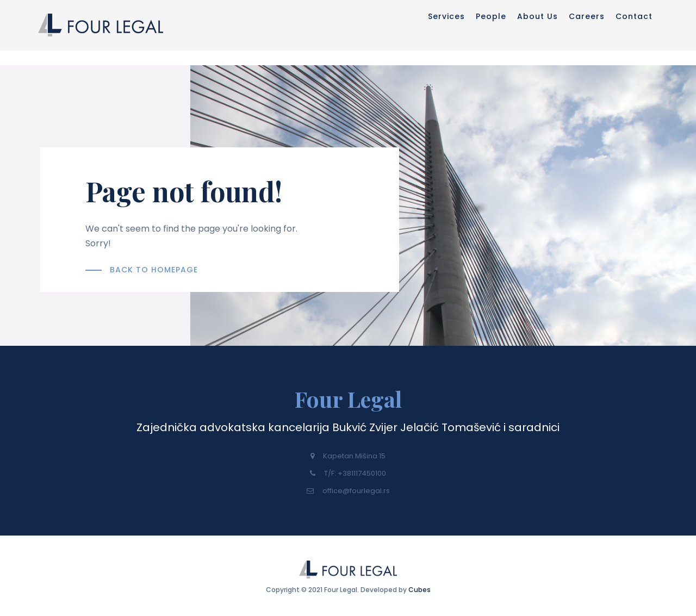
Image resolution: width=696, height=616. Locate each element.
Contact (639, 34)
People (426, 34)
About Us (496, 34)
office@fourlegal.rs (348, 491)
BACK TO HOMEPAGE (154, 270)
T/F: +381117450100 (348, 473)
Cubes (420, 586)
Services (358, 34)
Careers (569, 34)
